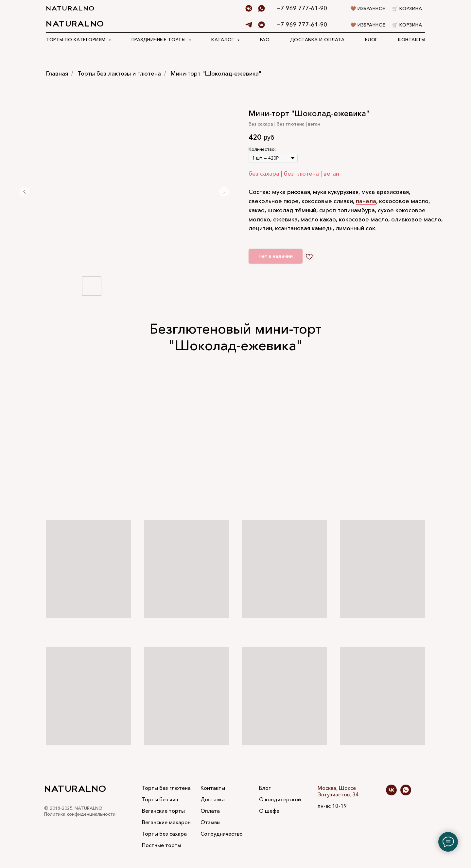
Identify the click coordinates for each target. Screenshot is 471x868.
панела (366, 201)
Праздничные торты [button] (159, 40)
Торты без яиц (160, 799)
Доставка (213, 799)
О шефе (269, 811)
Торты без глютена (166, 788)
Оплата (210, 811)
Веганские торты (163, 811)
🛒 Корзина (407, 25)
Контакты (412, 40)
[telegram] (249, 25)
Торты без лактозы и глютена (119, 74)
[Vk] (262, 25)
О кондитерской (280, 799)
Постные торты (162, 845)
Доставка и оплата (317, 40)
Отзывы (210, 822)
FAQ (265, 40)
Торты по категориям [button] (76, 40)
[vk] (391, 794)
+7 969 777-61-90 (302, 25)
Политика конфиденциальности (80, 814)
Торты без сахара (164, 834)
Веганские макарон (166, 822)
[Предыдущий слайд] (25, 192)
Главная (57, 74)
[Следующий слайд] (224, 192)
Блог (371, 40)
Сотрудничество (222, 834)
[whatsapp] (406, 794)
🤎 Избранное (368, 25)
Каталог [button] (223, 40)
